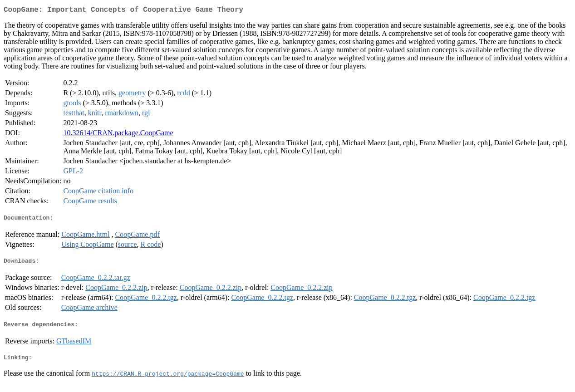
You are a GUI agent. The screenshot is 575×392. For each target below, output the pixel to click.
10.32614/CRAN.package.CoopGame (118, 135)
